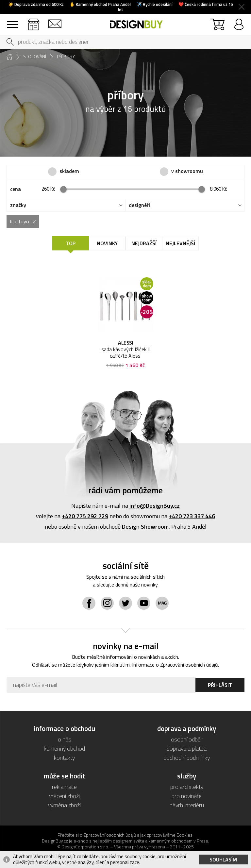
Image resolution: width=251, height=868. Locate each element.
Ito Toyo (19, 221)
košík (219, 23)
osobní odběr (187, 739)
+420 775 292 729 (85, 516)
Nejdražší (144, 243)
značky (18, 205)
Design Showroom (145, 527)
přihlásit (239, 21)
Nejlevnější (180, 243)
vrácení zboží (64, 796)
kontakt (55, 21)
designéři (139, 205)
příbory (66, 57)
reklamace (64, 787)
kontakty (64, 758)
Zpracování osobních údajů (189, 665)
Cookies (184, 835)
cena (16, 189)
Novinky (107, 243)
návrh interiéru (187, 805)
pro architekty (187, 787)
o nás (65, 739)
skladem (69, 171)
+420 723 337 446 (192, 516)
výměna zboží (64, 805)
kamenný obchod (64, 749)
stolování (35, 57)
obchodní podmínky (187, 758)
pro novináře (187, 796)
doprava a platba (187, 749)
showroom (33, 21)
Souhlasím (223, 859)
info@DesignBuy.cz (155, 506)
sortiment (12, 21)
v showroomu (187, 171)
